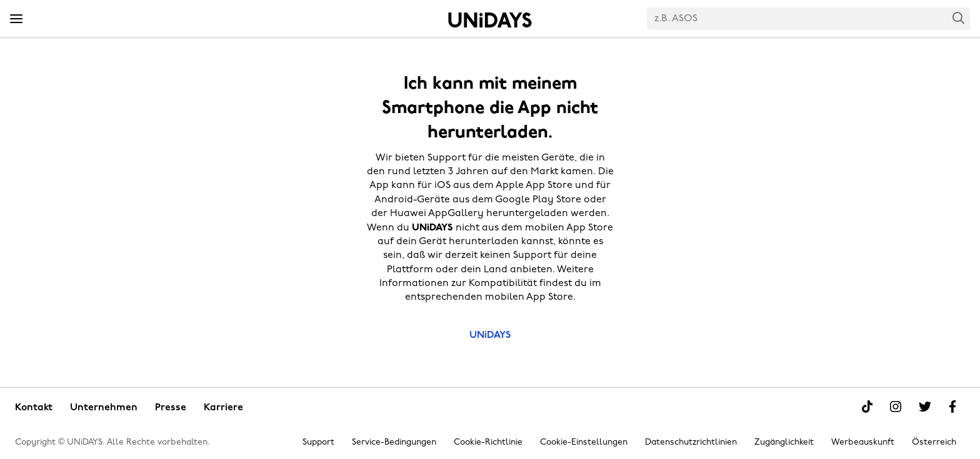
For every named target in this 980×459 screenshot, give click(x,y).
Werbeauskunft (863, 442)
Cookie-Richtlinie (488, 442)
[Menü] (16, 19)
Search (959, 18)
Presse (171, 408)
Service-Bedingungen (394, 442)
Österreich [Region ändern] (934, 442)
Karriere (223, 408)
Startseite (490, 20)
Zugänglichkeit (784, 442)
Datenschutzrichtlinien (691, 442)
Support (318, 442)
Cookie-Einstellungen (584, 442)
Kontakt (34, 408)
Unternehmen (104, 408)
